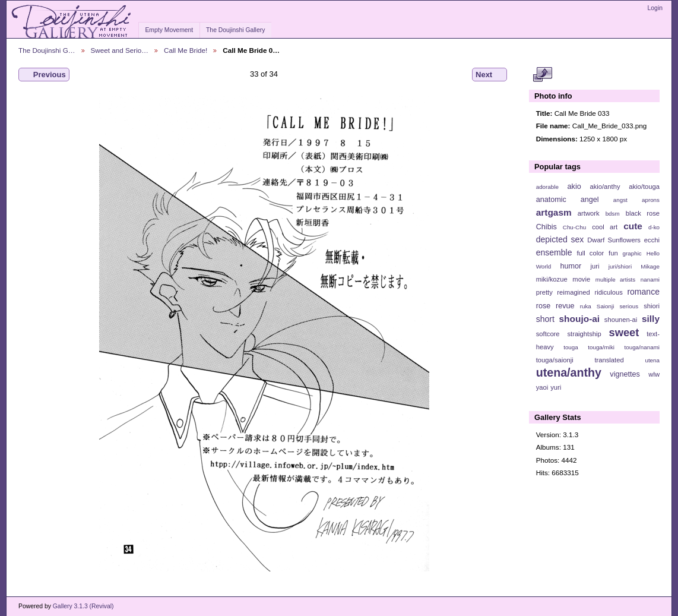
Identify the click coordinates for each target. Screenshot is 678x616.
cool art (605, 227)
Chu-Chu (574, 227)
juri (595, 266)
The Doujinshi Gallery (235, 30)
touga (571, 347)
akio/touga (644, 187)
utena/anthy (569, 372)
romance (643, 292)
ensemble (554, 252)
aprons (651, 200)
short (545, 319)
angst (620, 200)
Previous (44, 75)
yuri (556, 387)
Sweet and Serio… (120, 50)
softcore (548, 334)
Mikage (650, 266)
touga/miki (601, 347)
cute (633, 226)
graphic (632, 253)
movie (581, 279)
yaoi (542, 387)
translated (609, 360)
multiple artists (615, 279)
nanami (650, 279)
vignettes (625, 374)
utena (652, 360)
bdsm (613, 214)
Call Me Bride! (186, 50)
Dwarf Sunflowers (614, 240)
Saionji (605, 306)
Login (655, 8)
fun (613, 253)
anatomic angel (568, 200)
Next (490, 75)
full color (590, 253)
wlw (654, 374)
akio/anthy (605, 187)
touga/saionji (555, 360)
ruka (586, 306)
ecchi (652, 240)
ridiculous (608, 292)
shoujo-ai (580, 319)
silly (651, 319)
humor (571, 266)
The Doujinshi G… (47, 50)
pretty (544, 292)
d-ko (654, 227)
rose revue (555, 306)
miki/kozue (552, 279)
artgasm (554, 212)
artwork (589, 213)
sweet (624, 332)
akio (574, 187)
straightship (584, 334)
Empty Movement (169, 30)
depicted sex (560, 239)
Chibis (546, 227)
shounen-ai (621, 320)
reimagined (574, 292)
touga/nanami (642, 347)
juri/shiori (620, 266)
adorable (547, 187)
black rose (643, 213)
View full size (542, 75)
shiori (652, 306)
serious (629, 306)
